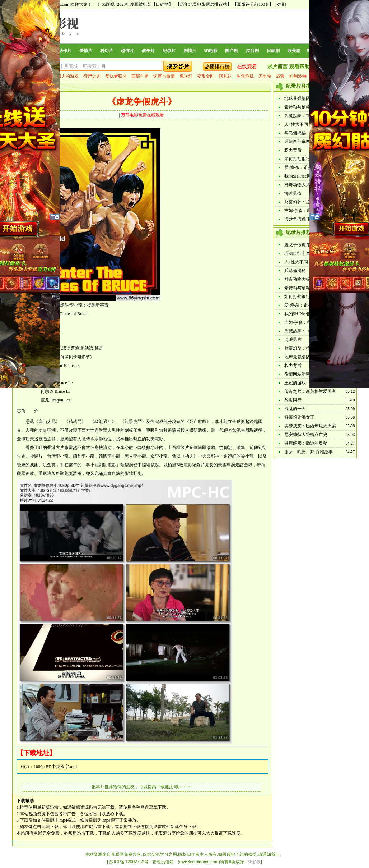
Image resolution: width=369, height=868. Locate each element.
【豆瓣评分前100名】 (253, 4)
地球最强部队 (297, 98)
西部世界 (140, 76)
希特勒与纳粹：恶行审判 (308, 107)
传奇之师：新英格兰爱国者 (310, 391)
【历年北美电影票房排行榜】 (204, 4)
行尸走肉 (92, 76)
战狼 (280, 76)
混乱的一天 (295, 409)
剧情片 (190, 51)
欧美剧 (294, 51)
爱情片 (86, 51)
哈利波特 (298, 76)
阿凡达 (225, 76)
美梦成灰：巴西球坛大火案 (310, 426)
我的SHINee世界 (300, 176)
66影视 (108, 4)
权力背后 (293, 150)
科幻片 (107, 51)
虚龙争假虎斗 (297, 219)
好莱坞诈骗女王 (299, 417)
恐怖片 (127, 51)
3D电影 (211, 51)
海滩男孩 (293, 193)
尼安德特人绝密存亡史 (306, 435)
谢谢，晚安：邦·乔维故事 (309, 452)
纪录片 (169, 51)
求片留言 (277, 67)
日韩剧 (273, 51)
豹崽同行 (293, 400)
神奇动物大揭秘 (299, 185)
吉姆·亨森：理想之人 (304, 211)
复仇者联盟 (116, 76)
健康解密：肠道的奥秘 (306, 443)
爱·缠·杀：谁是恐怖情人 (307, 167)
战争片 (148, 51)
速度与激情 (164, 76)
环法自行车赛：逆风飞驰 (308, 142)
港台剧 (252, 51)
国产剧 (232, 51)
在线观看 (247, 67)
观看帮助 (299, 67)
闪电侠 (265, 76)
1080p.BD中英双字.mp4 (56, 767)
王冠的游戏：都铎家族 (306, 383)
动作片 (65, 51)
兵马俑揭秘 (295, 133)
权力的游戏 (68, 76)
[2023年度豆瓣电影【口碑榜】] (145, 4)
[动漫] (280, 4)
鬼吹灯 (186, 76)
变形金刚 (206, 76)
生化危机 (245, 76)
